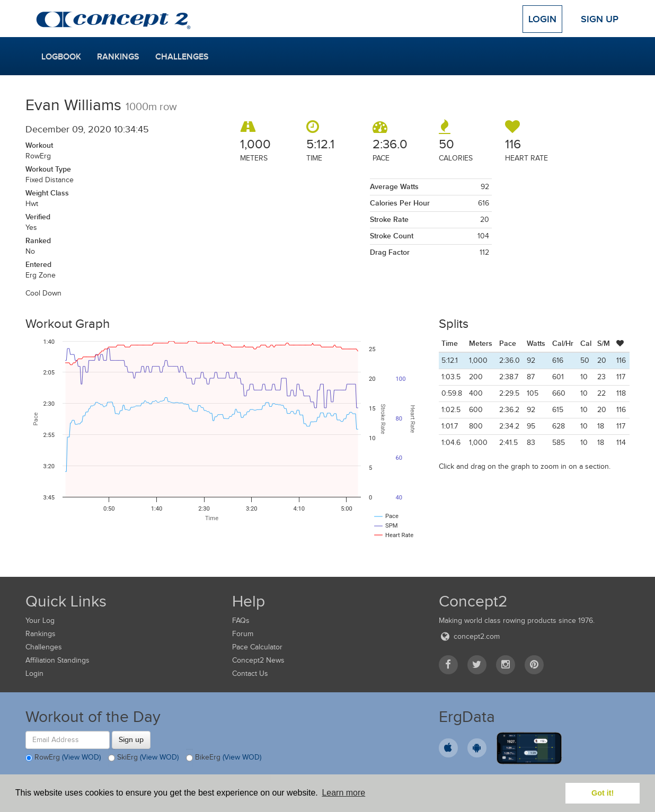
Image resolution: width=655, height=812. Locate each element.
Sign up (131, 739)
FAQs (241, 621)
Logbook (61, 57)
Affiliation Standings (57, 660)
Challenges (182, 57)
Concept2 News (258, 660)
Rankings (118, 57)
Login (542, 19)
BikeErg (224, 758)
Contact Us (250, 673)
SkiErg (143, 758)
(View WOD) (81, 757)
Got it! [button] (603, 793)
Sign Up (600, 19)
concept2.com (469, 636)
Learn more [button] (343, 793)
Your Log (40, 621)
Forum (243, 634)
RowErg (63, 758)
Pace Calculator (257, 647)
